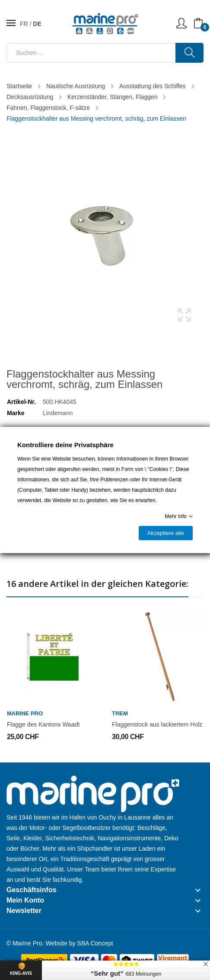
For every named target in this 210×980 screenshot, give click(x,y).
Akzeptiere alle (166, 533)
